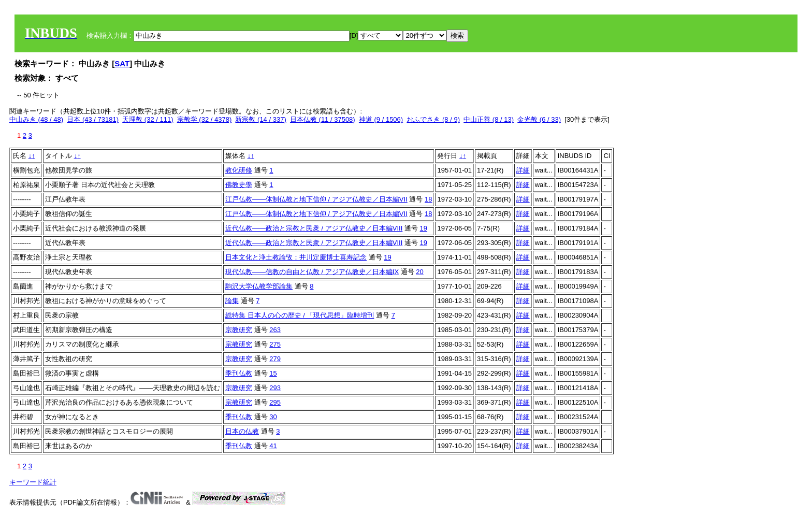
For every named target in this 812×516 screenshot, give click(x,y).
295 (275, 402)
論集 (232, 301)
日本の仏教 (242, 431)
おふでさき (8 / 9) (433, 119)
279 (275, 359)
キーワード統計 (33, 482)
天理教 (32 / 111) (148, 119)
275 (275, 344)
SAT (122, 63)
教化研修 (239, 170)
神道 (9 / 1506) (381, 119)
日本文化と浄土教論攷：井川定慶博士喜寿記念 (296, 257)
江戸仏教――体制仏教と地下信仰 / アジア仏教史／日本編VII (316, 199)
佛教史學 (239, 185)
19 (424, 228)
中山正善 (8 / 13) (489, 119)
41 (273, 446)
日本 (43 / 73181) (93, 119)
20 (419, 272)
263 (275, 330)
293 (275, 388)
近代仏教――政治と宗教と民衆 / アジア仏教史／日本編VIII (314, 228)
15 (273, 373)
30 (273, 417)
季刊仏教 (239, 373)
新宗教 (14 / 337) (260, 119)
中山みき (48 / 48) (36, 119)
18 (428, 199)
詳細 (523, 170)
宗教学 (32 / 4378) (205, 119)
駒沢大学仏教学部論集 (259, 286)
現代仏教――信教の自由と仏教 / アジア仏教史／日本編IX (312, 272)
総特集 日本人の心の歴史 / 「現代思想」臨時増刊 (300, 315)
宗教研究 (239, 330)
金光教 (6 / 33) (539, 119)
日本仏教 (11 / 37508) (323, 119)
